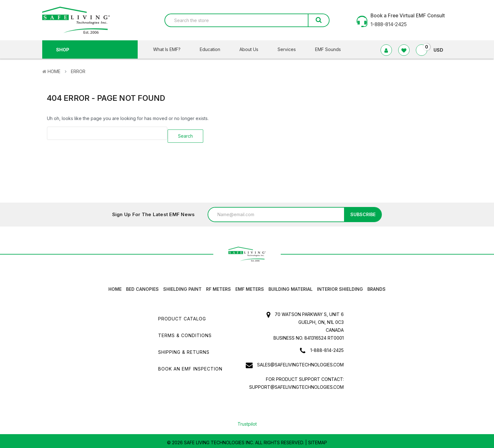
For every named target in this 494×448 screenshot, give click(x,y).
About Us (253, 49)
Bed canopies (142, 286)
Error (78, 71)
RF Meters (218, 286)
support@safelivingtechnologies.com (296, 384)
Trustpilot (247, 421)
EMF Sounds (328, 49)
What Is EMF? (171, 49)
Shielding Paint (182, 286)
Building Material (290, 286)
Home (54, 71)
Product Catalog (182, 316)
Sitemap (318, 440)
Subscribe (363, 212)
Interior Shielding (340, 286)
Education (214, 49)
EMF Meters (250, 286)
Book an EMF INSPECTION (190, 366)
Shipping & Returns (184, 349)
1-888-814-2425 (327, 347)
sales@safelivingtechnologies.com (300, 362)
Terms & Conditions (185, 333)
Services (291, 49)
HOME (115, 286)
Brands (376, 286)
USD (441, 50)
